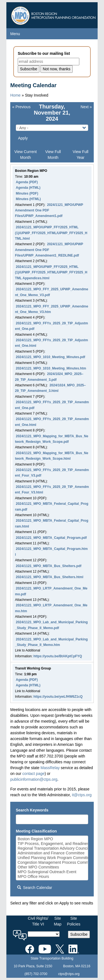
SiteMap (58, 921)
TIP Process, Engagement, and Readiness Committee (52, 844)
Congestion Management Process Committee (52, 863)
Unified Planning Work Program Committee (52, 858)
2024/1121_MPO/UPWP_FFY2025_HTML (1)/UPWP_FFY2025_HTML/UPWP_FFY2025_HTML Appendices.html (51, 272)
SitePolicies (73, 921)
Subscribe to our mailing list (44, 53)
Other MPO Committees (52, 867)
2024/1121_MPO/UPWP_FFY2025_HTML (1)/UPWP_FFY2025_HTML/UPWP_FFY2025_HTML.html (51, 233)
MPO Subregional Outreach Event (52, 872)
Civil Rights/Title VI (38, 921)
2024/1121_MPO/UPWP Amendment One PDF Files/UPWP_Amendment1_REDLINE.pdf (49, 250)
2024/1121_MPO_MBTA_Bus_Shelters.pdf (49, 566)
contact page (34, 774)
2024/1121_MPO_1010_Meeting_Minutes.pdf (50, 357)
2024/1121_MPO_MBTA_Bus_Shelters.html (50, 577)
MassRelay (50, 768)
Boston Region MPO (52, 839)
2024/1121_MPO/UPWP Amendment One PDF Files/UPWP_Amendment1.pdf (49, 210)
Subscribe (79, 934)
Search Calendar (35, 888)
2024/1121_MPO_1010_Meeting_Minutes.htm (51, 368)
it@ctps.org (82, 795)
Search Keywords (32, 810)
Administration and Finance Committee (52, 853)
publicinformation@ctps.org (34, 779)
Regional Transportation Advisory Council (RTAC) (52, 848)
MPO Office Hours (52, 877)
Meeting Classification (36, 831)
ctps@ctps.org (69, 974)
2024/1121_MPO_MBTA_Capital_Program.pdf (51, 538)
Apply (23, 138)
